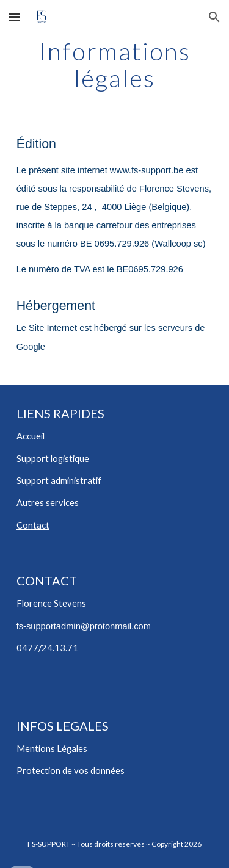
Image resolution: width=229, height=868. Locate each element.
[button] (15, 17)
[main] (115, 65)
